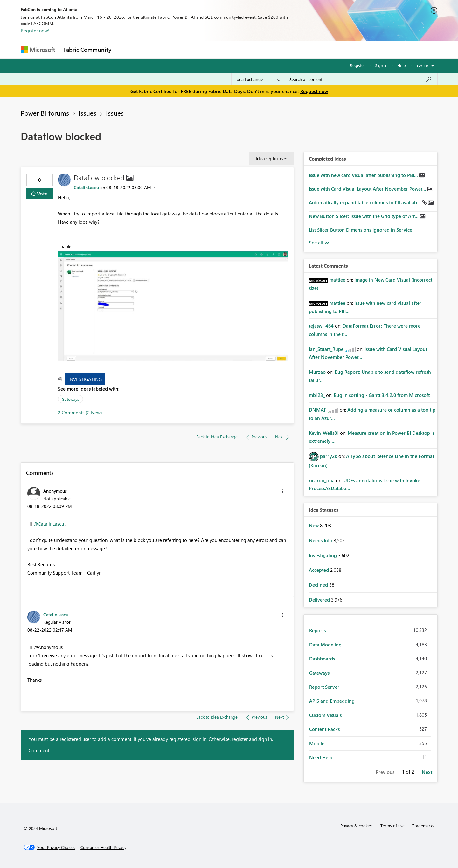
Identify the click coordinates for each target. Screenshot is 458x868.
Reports (317, 630)
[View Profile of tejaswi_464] (321, 326)
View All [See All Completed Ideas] (319, 243)
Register (357, 65)
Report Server (324, 687)
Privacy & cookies (357, 826)
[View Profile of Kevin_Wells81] (324, 433)
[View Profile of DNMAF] (318, 410)
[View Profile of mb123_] (317, 395)
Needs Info (321, 540)
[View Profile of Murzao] (317, 372)
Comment (39, 750)
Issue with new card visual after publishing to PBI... (364, 175)
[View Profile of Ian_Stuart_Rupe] (326, 349)
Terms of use (392, 826)
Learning (261, 50)
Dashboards (322, 659)
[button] (173, 306)
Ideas (180, 50)
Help (402, 65)
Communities (208, 50)
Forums (126, 50)
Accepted (319, 570)
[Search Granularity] (258, 79)
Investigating (85, 379)
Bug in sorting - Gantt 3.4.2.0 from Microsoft (382, 395)
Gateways (70, 399)
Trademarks (423, 826)
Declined (319, 585)
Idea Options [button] (269, 158)
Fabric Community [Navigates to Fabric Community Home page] (87, 50)
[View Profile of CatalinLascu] (86, 187)
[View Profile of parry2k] (329, 456)
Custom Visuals (325, 715)
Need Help (321, 757)
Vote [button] (42, 193)
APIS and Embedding (332, 701)
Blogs (237, 50)
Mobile (317, 743)
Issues (87, 113)
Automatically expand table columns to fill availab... (365, 202)
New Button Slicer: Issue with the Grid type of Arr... (364, 216)
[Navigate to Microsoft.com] (38, 50)
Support (288, 50)
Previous (385, 772)
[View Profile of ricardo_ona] (322, 480)
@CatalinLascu (49, 524)
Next (427, 772)
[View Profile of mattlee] (337, 280)
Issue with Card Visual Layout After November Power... (368, 189)
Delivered (320, 600)
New (314, 525)
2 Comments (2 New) (80, 413)
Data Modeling (325, 645)
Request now (314, 91)
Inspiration (154, 50)
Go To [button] (423, 66)
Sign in (381, 65)
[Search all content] (361, 79)
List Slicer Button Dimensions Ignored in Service (361, 230)
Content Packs (324, 729)
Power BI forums (45, 113)
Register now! (35, 31)
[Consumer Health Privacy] (103, 847)
